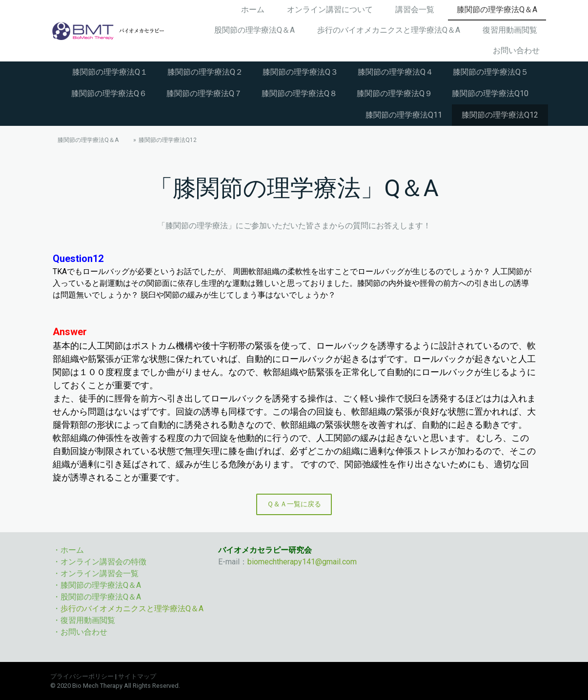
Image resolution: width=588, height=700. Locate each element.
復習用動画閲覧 (510, 30)
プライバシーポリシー (82, 676)
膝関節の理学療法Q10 (490, 93)
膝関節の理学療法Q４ (395, 72)
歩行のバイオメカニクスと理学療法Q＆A (389, 30)
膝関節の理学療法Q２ (205, 72)
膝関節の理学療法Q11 (404, 115)
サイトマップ (137, 676)
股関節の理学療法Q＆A (254, 30)
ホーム (253, 10)
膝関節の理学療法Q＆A (497, 10)
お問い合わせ (516, 50)
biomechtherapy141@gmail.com (302, 562)
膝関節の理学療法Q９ (395, 93)
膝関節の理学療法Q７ (204, 93)
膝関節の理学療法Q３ (300, 72)
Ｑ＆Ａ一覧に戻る (294, 504)
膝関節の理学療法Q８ (299, 93)
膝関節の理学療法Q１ (110, 72)
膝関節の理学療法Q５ (491, 72)
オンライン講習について (330, 10)
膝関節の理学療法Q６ (109, 93)
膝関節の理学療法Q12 (500, 115)
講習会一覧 (415, 10)
